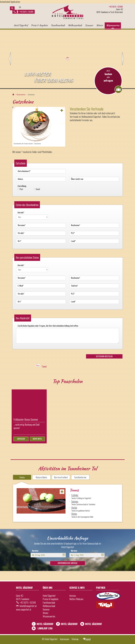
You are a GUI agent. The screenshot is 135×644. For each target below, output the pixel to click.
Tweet (44, 366)
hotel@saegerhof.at (28, 606)
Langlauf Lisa (45, 628)
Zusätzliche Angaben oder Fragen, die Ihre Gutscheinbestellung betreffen (48, 326)
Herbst (74, 508)
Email (38, 189)
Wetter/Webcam (76, 599)
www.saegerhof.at (24, 609)
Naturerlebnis (41, 477)
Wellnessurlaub (75, 25)
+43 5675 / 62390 (23, 12)
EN (20, 7)
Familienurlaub (58, 25)
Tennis (22, 477)
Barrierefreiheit (61, 477)
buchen (108, 74)
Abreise (74, 551)
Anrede (20, 212)
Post (21, 189)
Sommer (89, 25)
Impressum (65, 639)
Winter (100, 25)
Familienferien (80, 477)
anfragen (108, 81)
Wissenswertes (113, 25)
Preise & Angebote (39, 25)
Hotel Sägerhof (21, 25)
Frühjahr (75, 495)
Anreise (35, 551)
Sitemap (75, 639)
